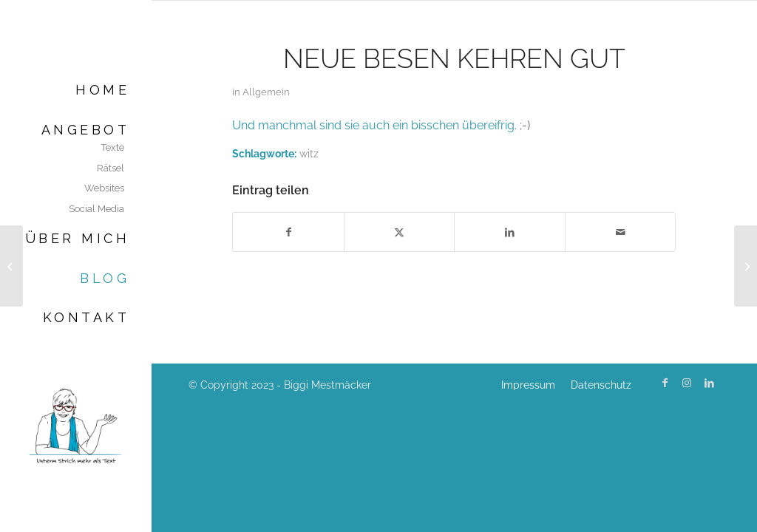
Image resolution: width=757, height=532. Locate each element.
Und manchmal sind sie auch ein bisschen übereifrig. (374, 125)
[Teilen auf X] (400, 232)
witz (309, 153)
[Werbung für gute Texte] (11, 266)
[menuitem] (76, 90)
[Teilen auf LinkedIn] (510, 232)
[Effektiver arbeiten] (746, 266)
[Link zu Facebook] (665, 383)
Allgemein (266, 92)
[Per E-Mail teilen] (621, 232)
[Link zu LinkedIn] (709, 383)
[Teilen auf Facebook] (288, 232)
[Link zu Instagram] (687, 383)
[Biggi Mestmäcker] (76, 425)
